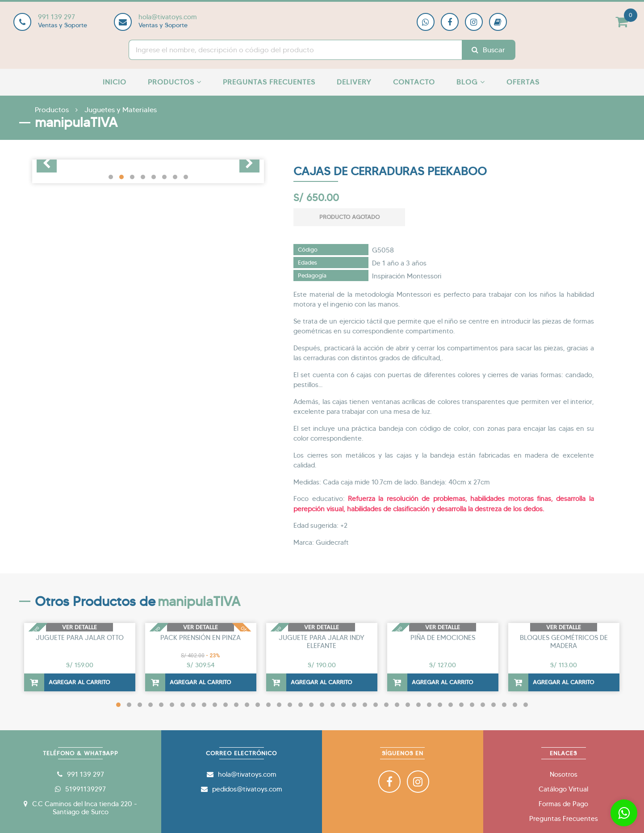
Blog (471, 82)
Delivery (354, 82)
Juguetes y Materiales (121, 110)
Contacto (414, 82)
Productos (175, 82)
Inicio (115, 82)
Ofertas (523, 82)
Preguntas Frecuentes (269, 82)
